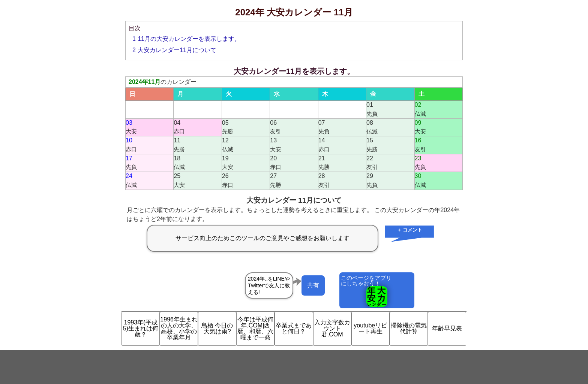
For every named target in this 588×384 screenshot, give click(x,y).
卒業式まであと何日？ (294, 328)
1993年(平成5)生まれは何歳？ (141, 328)
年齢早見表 (447, 328)
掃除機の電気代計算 (409, 328)
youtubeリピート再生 (370, 328)
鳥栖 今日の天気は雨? (217, 328)
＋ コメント (410, 230)
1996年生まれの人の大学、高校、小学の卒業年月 (179, 328)
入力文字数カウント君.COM (332, 328)
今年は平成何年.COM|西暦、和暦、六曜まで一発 (255, 328)
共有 (313, 285)
